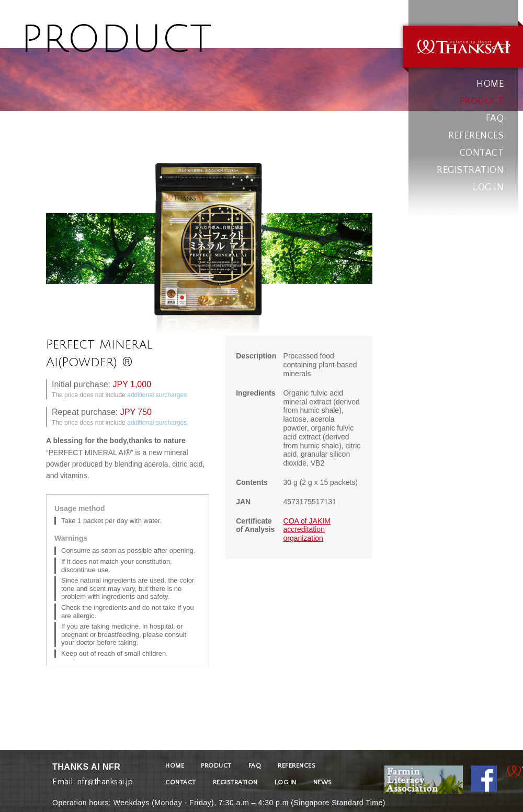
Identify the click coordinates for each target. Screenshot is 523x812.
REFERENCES (476, 136)
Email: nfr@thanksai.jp (93, 779)
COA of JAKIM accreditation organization (307, 530)
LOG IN (488, 188)
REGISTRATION (470, 170)
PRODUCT (482, 101)
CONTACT (482, 153)
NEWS (322, 782)
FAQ (495, 119)
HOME (490, 84)
